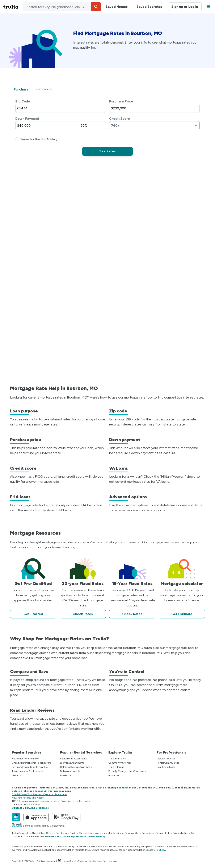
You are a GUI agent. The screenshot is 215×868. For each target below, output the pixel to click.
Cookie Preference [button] (33, 836)
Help (168, 833)
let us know (160, 850)
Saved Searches (149, 7)
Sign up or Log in (185, 7)
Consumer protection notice (75, 801)
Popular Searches (27, 752)
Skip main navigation (3, 7)
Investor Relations (113, 833)
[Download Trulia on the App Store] (36, 817)
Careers (83, 833)
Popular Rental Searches (81, 752)
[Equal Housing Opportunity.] (60, 861)
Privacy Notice (181, 833)
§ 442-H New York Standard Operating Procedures (39, 794)
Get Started (33, 614)
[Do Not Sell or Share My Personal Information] (76, 837)
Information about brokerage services (39, 801)
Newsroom (95, 833)
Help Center (94, 861)
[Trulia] (16, 817)
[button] (96, 7)
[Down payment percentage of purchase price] (92, 126)
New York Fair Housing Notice (28, 798)
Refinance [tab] (44, 89)
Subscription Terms (152, 833)
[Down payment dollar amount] (47, 126)
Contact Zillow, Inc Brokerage (30, 808)
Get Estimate (182, 614)
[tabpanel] (107, 127)
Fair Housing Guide (66, 833)
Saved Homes (117, 7)
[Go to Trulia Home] (13, 7)
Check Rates (83, 614)
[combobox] (62, 7)
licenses (124, 788)
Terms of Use (132, 833)
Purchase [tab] (21, 89)
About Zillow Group (42, 833)
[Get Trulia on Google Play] (66, 817)
